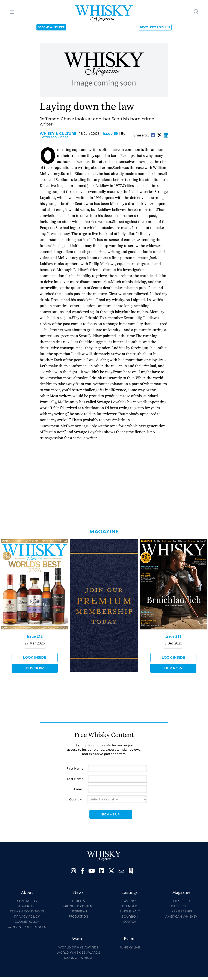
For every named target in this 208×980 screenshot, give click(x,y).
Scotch (130, 922)
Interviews (78, 911)
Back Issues (181, 906)
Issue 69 (111, 134)
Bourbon (130, 916)
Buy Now (35, 668)
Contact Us (27, 901)
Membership (181, 911)
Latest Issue (181, 901)
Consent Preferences (27, 927)
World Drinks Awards (78, 947)
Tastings (130, 901)
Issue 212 (35, 636)
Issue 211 (173, 636)
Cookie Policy (27, 922)
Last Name (75, 779)
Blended (130, 906)
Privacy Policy (27, 916)
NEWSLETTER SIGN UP (155, 27)
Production (78, 916)
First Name (75, 768)
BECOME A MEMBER (51, 27)
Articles (78, 901)
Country (75, 799)
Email (78, 789)
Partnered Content (78, 906)
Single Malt (130, 911)
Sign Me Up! (111, 814)
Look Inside (35, 657)
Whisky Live (130, 947)
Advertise (27, 906)
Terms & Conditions (27, 911)
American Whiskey (181, 916)
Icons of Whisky (78, 958)
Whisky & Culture (59, 134)
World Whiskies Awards (78, 953)
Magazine (104, 532)
